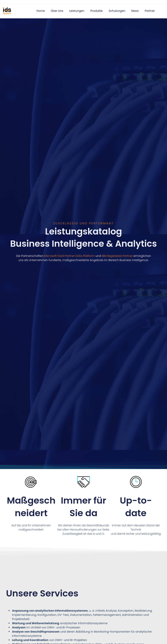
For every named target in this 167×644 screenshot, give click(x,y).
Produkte (96, 11)
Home (41, 11)
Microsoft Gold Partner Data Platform (69, 256)
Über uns (57, 11)
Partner (150, 11)
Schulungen (117, 11)
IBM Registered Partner (117, 256)
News (135, 11)
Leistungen (77, 11)
